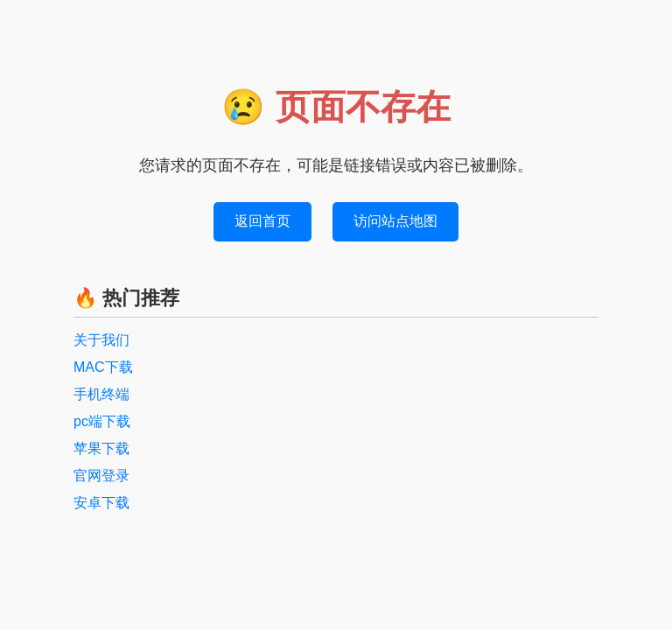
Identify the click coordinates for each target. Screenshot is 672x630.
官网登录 (101, 476)
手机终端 (101, 394)
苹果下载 (101, 448)
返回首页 (262, 221)
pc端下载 (102, 421)
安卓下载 (101, 503)
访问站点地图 (395, 221)
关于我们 (101, 340)
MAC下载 (103, 367)
